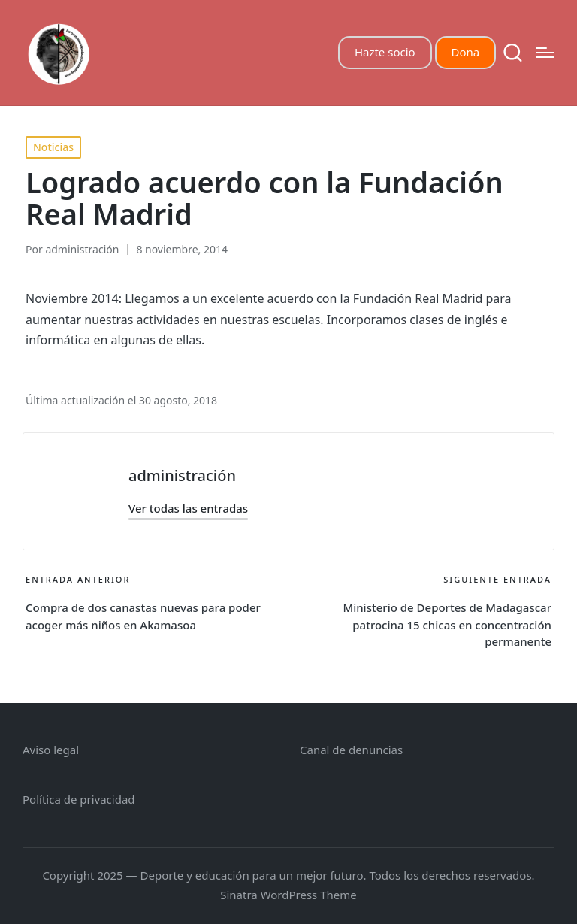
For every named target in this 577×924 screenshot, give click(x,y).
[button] (188, 509)
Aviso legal (51, 750)
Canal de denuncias (351, 750)
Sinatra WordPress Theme (288, 895)
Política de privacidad (79, 799)
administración (182, 476)
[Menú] (545, 53)
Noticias (53, 147)
